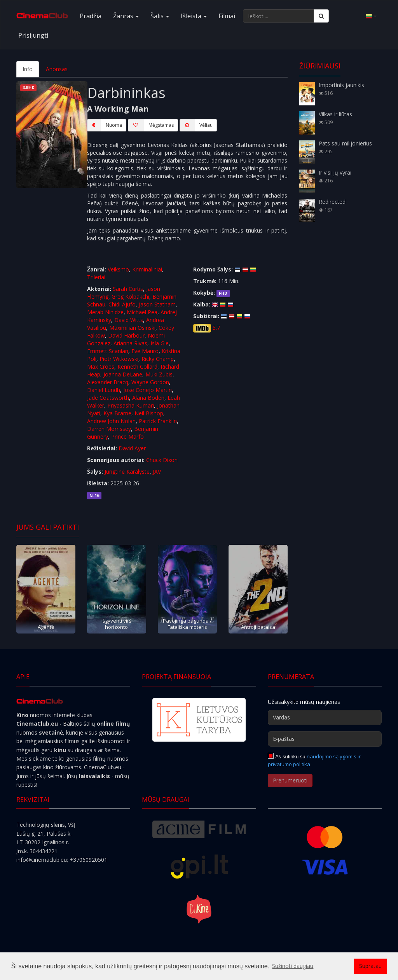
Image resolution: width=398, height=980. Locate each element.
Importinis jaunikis (341, 85)
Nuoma (105, 125)
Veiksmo (118, 269)
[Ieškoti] (321, 16)
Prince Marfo (127, 437)
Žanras (126, 16)
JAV (157, 472)
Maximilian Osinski (132, 328)
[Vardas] (325, 717)
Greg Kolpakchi (130, 297)
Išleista (194, 16)
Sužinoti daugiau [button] (293, 966)
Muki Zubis (159, 374)
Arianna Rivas (130, 343)
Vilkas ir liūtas (335, 114)
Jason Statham (157, 304)
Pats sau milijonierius (345, 143)
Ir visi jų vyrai (335, 172)
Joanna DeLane (123, 374)
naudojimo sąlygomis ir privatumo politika (314, 760)
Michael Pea (142, 312)
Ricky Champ (158, 359)
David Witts (129, 320)
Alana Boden (148, 398)
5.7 (216, 328)
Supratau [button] (370, 966)
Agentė (46, 627)
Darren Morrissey (109, 429)
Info (28, 69)
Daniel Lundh (104, 390)
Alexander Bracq (108, 382)
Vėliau (196, 125)
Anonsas (57, 69)
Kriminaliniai (147, 269)
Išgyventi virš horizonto (116, 624)
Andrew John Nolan (111, 421)
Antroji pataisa (258, 627)
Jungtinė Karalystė (127, 472)
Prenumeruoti (290, 780)
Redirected (332, 202)
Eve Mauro (145, 351)
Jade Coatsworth (108, 398)
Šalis (160, 16)
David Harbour (126, 335)
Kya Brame (117, 413)
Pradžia (91, 16)
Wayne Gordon (150, 382)
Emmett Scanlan (108, 351)
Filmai (227, 16)
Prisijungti (33, 35)
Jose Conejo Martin (148, 390)
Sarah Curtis (128, 289)
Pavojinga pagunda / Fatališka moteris (187, 624)
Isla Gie (160, 343)
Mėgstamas (151, 125)
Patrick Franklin (158, 421)
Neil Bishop (149, 413)
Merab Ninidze (105, 312)
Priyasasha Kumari (131, 405)
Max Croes (101, 367)
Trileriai (96, 277)
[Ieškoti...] (278, 16)
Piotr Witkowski (119, 359)
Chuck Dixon (162, 460)
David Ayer (132, 448)
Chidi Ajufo (122, 304)
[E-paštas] (325, 739)
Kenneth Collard (137, 367)
